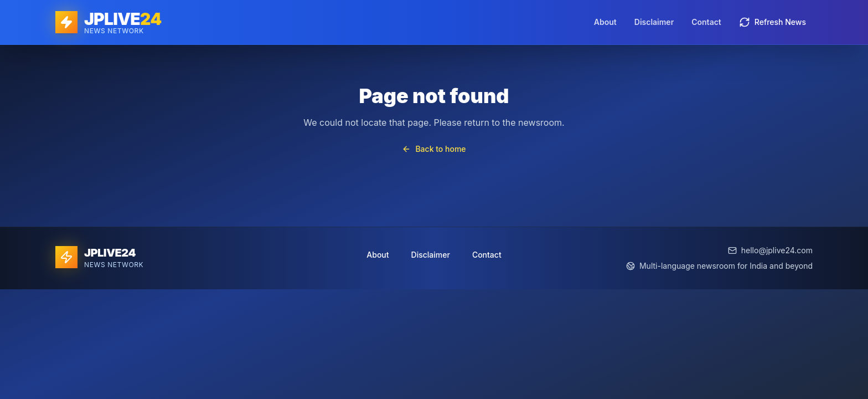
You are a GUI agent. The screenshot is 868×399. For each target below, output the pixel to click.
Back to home (434, 149)
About (605, 22)
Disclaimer (654, 22)
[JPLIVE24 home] (108, 22)
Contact (706, 22)
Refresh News (773, 22)
